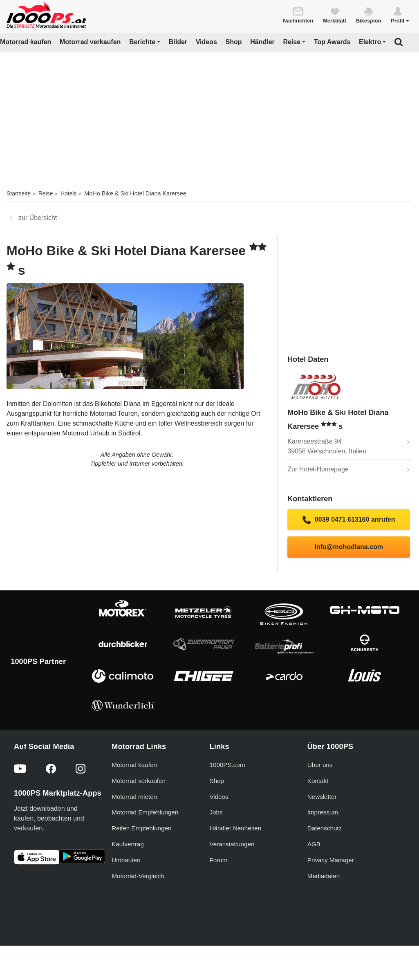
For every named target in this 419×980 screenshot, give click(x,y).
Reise (46, 193)
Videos (206, 42)
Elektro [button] (370, 42)
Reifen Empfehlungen (141, 828)
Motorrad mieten (134, 797)
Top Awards (332, 42)
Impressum (323, 812)
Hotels (69, 193)
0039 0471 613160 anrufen (349, 520)
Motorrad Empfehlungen (145, 812)
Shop (234, 42)
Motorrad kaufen (26, 42)
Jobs (216, 812)
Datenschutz (325, 828)
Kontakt (318, 781)
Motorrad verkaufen (90, 42)
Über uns (320, 765)
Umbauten (126, 860)
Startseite (19, 193)
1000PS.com (227, 765)
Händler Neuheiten (236, 828)
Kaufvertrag (128, 844)
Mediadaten (324, 876)
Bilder (178, 42)
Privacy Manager (331, 860)
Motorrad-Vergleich (138, 876)
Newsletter (322, 797)
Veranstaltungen (232, 844)
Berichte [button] (142, 42)
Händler (262, 42)
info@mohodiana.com (349, 547)
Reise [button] (292, 42)
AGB (314, 844)
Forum (219, 860)
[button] (400, 15)
